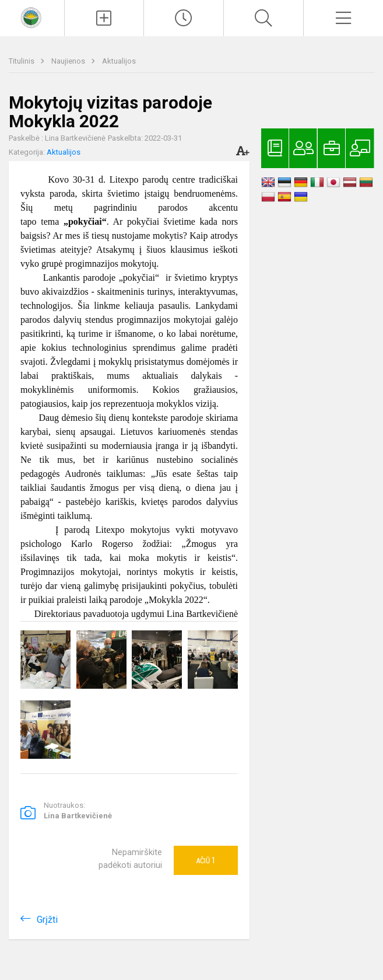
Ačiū (206, 860)
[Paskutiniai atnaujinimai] (184, 18)
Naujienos (69, 61)
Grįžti (47, 920)
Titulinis (22, 61)
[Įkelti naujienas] (104, 18)
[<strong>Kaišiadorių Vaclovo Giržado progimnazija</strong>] (32, 17)
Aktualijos (119, 61)
